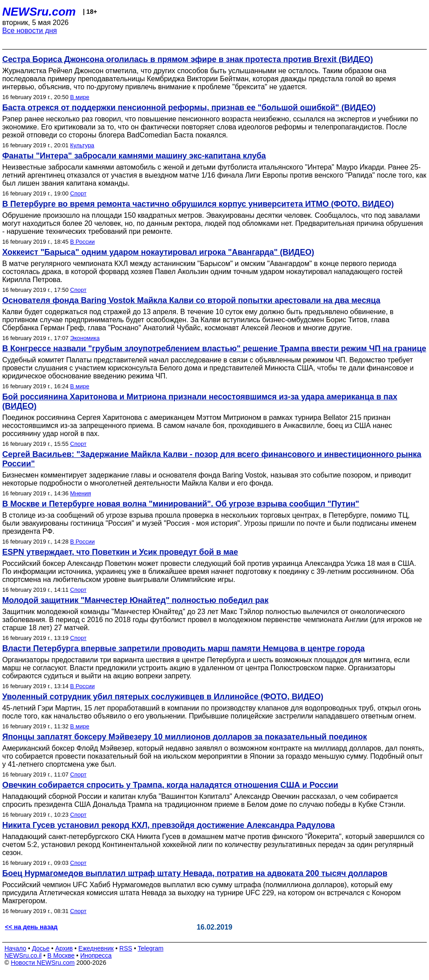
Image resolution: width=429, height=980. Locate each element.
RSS (126, 948)
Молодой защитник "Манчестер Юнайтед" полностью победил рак (135, 600)
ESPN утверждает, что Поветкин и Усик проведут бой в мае (120, 552)
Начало (15, 948)
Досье (41, 948)
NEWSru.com (39, 12)
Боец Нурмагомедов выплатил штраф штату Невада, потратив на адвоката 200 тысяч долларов (195, 873)
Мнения (81, 493)
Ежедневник (96, 948)
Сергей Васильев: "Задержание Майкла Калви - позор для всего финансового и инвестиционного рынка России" (212, 459)
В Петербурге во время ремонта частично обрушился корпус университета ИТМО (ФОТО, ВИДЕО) (198, 204)
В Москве (61, 955)
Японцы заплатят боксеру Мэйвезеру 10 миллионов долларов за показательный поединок (185, 737)
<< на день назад (31, 927)
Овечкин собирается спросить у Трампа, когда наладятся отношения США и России (170, 785)
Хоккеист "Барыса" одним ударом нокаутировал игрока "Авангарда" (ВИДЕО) (158, 252)
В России (82, 242)
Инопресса (96, 955)
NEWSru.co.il (23, 955)
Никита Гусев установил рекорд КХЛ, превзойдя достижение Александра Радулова (169, 825)
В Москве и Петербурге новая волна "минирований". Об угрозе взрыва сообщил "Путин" (181, 504)
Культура (82, 145)
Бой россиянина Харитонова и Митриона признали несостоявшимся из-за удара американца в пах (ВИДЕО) (200, 401)
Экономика (85, 338)
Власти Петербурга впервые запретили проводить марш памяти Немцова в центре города (183, 648)
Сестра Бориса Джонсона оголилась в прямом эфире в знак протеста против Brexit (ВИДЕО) (188, 59)
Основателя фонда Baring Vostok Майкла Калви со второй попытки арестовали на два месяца (191, 300)
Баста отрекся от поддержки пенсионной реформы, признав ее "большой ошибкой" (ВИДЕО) (189, 108)
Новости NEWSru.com (43, 963)
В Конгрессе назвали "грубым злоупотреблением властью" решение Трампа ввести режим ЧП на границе (214, 349)
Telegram (151, 948)
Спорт (78, 193)
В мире (80, 97)
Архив (64, 948)
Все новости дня (30, 31)
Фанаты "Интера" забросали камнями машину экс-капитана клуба (134, 156)
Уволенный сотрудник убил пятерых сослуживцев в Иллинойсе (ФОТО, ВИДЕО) (163, 697)
